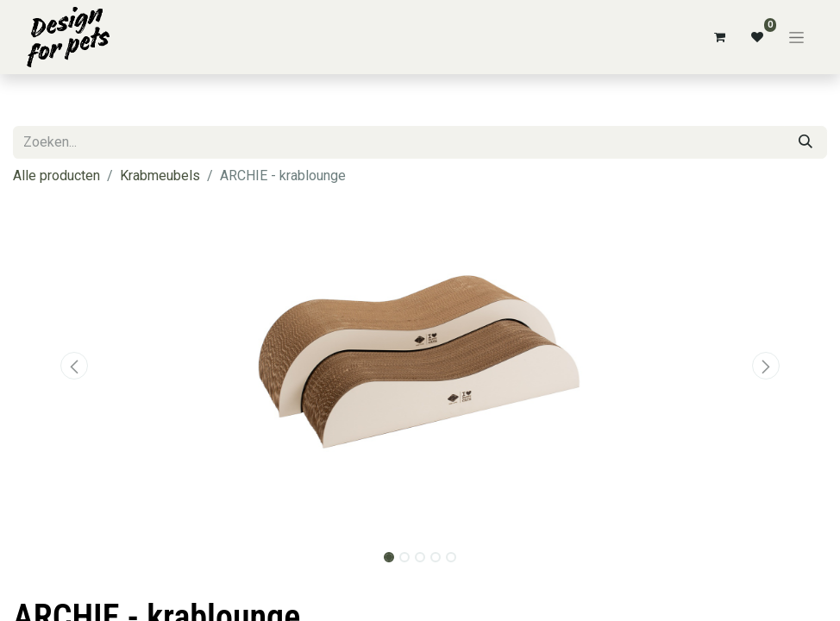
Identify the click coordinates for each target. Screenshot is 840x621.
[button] (74, 366)
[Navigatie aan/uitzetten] (796, 37)
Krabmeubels (160, 176)
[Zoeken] (806, 142)
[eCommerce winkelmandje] (719, 37)
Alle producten (56, 176)
